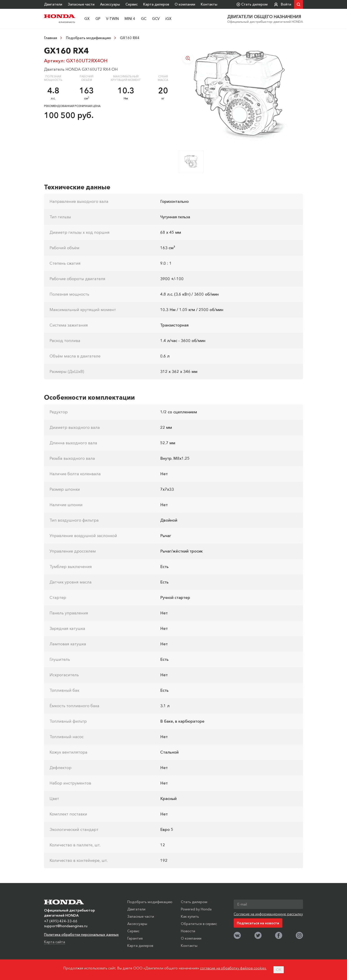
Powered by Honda (196, 909)
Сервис (132, 4)
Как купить (190, 916)
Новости (188, 931)
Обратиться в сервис (199, 924)
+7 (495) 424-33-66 (61, 921)
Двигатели (53, 4)
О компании (185, 4)
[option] (241, 96)
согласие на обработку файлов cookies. (233, 968)
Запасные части (81, 4)
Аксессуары (110, 4)
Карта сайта (55, 942)
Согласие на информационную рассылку (268, 914)
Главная (51, 38)
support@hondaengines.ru (66, 926)
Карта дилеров (156, 4)
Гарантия (135, 938)
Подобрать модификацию (89, 38)
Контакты (209, 4)
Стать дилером (194, 902)
